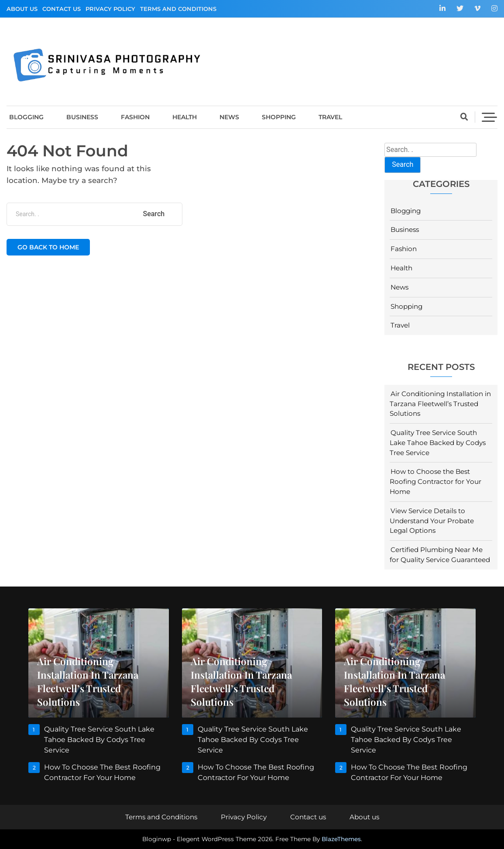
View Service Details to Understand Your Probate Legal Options (432, 521)
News (229, 117)
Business (82, 117)
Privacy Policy (110, 9)
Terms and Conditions (178, 9)
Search (403, 164)
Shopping (279, 117)
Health (185, 117)
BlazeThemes (341, 839)
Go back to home (48, 247)
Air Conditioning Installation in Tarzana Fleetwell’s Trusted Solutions (440, 404)
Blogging (26, 117)
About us (22, 9)
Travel (330, 117)
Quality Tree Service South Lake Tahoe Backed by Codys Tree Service (438, 443)
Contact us (62, 9)
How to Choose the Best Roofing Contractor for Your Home (435, 481)
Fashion (135, 117)
